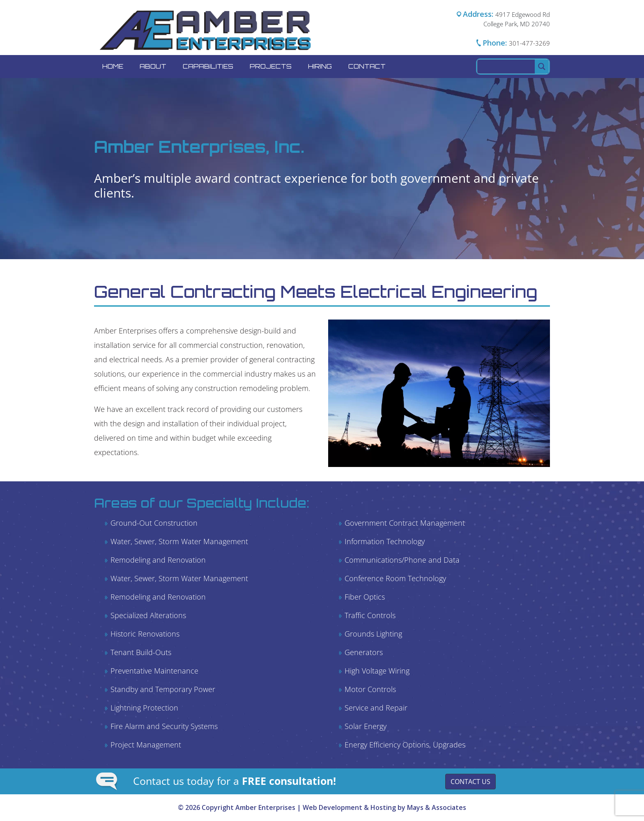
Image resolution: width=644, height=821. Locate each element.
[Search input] (506, 67)
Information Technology (385, 541)
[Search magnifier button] (542, 67)
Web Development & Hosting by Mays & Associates (384, 807)
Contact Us (470, 782)
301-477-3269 (529, 43)
